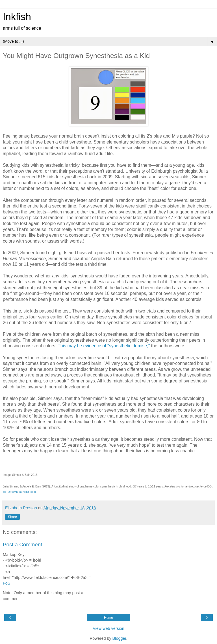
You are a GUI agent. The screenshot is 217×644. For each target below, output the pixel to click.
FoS (6, 583)
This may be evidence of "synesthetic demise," (104, 346)
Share (12, 517)
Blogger (119, 638)
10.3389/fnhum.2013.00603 (20, 492)
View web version (108, 628)
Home (108, 618)
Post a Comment (22, 544)
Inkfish (17, 17)
